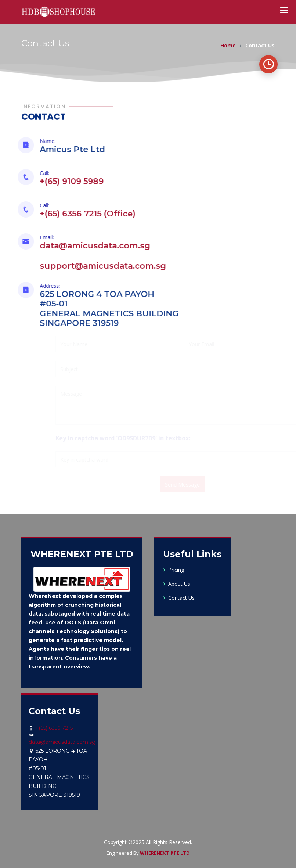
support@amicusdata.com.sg (98, 266)
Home (228, 45)
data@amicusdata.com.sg (90, 246)
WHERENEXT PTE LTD (165, 853)
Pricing (176, 570)
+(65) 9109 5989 (67, 181)
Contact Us (181, 598)
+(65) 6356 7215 (54, 728)
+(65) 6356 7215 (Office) (83, 214)
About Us (179, 584)
